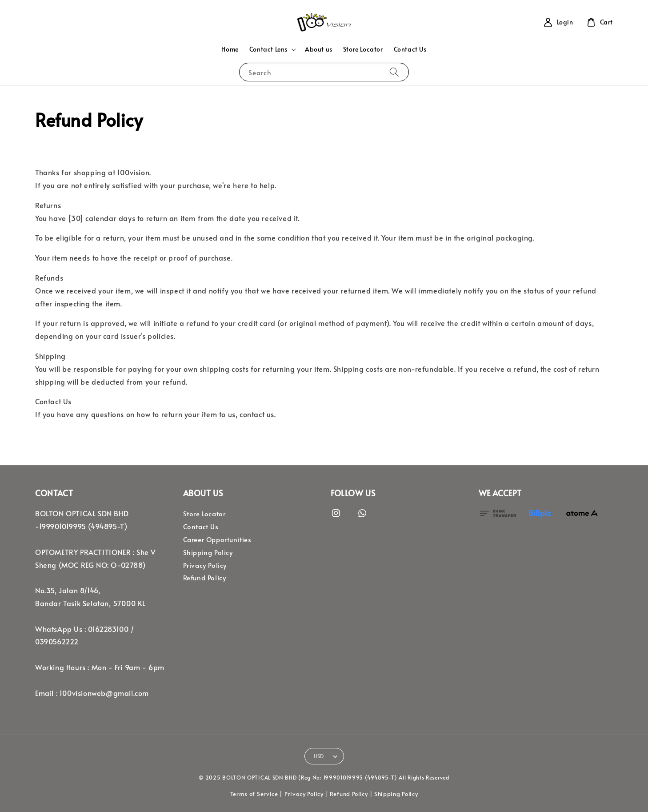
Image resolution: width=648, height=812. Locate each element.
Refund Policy (205, 578)
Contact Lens (268, 49)
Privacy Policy (205, 565)
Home (230, 49)
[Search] (394, 72)
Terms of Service (254, 794)
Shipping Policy (208, 552)
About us (319, 49)
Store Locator (363, 49)
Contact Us (410, 49)
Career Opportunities (217, 539)
